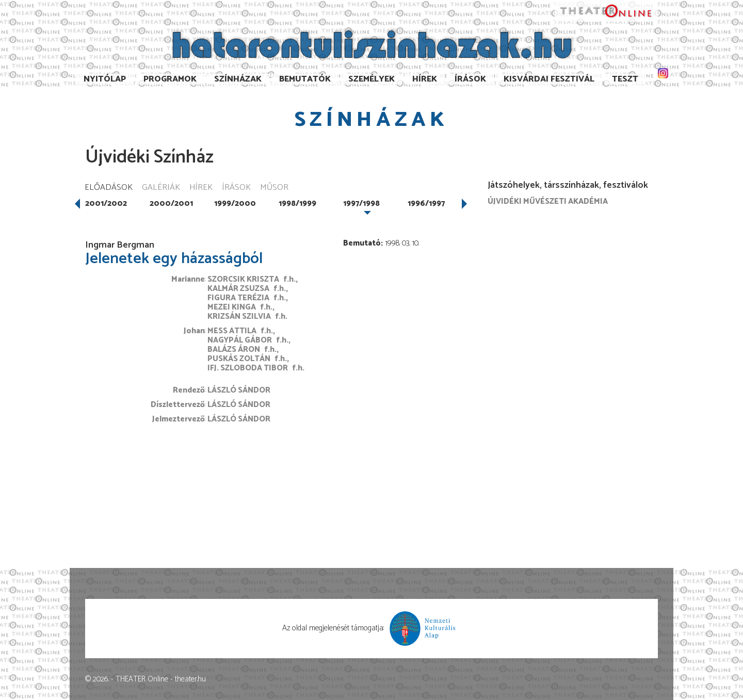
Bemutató (362, 243)
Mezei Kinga (232, 307)
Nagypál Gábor (240, 340)
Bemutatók (305, 79)
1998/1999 (297, 204)
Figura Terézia (238, 298)
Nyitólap (105, 79)
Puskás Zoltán (239, 359)
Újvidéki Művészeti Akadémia (548, 201)
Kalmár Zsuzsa (238, 289)
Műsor (274, 188)
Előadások (109, 188)
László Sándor (239, 390)
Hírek (425, 79)
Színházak (238, 79)
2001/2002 (106, 204)
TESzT (625, 79)
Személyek (372, 79)
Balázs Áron (234, 349)
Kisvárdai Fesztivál (549, 79)
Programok (170, 79)
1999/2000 (235, 204)
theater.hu (190, 679)
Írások (470, 79)
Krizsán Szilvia (239, 316)
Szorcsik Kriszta (243, 279)
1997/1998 (361, 204)
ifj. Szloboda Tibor (248, 368)
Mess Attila (232, 331)
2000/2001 (171, 204)
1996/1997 (426, 204)
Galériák (161, 188)
